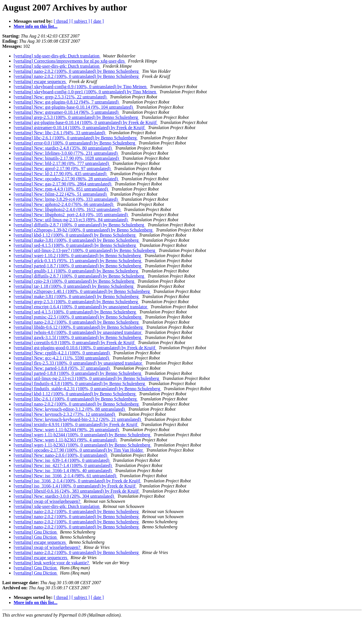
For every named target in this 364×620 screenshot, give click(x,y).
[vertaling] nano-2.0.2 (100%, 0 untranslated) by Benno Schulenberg (77, 71)
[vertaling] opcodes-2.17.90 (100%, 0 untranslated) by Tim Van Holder (79, 450)
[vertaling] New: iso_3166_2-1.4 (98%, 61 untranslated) (65, 476)
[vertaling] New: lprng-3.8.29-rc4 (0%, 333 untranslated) (66, 199)
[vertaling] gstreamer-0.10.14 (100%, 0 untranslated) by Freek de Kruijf (80, 128)
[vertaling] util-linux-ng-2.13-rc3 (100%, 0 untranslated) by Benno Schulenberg (87, 378)
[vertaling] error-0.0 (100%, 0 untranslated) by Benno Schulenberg (75, 143)
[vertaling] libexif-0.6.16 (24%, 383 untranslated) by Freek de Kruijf (77, 491)
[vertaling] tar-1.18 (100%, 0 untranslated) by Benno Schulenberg (74, 286)
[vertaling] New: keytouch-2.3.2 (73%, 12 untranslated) (65, 414)
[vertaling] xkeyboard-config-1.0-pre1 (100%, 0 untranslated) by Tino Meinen (85, 92)
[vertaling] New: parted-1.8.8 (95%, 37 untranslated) (62, 368)
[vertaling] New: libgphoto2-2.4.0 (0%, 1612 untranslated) (68, 209)
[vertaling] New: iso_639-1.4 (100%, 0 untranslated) (62, 460)
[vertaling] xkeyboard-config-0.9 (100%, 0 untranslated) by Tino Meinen (81, 87)
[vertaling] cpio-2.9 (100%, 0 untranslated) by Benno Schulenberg (75, 281)
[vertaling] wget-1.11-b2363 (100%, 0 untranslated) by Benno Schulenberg (82, 445)
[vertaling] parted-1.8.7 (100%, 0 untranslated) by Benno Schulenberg (78, 266)
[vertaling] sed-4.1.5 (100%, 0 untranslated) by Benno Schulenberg (75, 245)
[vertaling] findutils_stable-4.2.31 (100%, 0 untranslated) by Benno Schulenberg (87, 389)
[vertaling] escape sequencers (41, 558)
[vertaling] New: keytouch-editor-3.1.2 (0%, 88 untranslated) (70, 409)
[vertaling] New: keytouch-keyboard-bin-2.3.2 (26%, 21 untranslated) (78, 419)
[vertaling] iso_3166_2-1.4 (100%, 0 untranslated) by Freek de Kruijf (77, 481)
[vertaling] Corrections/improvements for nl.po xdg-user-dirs (70, 61)
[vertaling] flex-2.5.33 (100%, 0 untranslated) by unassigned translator (78, 363)
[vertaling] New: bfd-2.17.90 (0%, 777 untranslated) (62, 163)
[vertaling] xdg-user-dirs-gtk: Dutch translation (57, 56)
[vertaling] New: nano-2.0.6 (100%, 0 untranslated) (61, 455)
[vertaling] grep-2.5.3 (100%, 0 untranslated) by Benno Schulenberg (76, 117)
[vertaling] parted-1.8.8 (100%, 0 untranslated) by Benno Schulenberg (78, 373)
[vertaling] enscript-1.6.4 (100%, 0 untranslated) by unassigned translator (81, 307)
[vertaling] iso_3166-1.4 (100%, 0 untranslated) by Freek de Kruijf (75, 486)
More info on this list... (36, 26)
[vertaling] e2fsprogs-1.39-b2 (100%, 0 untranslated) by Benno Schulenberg (84, 230)
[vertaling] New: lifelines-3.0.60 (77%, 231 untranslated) (66, 153)
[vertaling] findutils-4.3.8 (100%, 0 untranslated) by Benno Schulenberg (80, 384)
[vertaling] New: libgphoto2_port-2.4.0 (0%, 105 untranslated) (71, 215)
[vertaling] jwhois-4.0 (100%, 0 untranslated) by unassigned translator (78, 332)
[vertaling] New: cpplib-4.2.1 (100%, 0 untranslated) (62, 353)
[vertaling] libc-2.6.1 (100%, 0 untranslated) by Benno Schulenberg (76, 138)
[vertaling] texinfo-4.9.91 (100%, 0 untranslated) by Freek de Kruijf (76, 424)
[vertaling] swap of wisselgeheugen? (47, 501)
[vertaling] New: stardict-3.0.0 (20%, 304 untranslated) (64, 496)
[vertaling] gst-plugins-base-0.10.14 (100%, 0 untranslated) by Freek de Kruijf (86, 122)
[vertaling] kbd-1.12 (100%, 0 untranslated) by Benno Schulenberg (75, 235)
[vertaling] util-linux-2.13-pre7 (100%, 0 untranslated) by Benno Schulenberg (85, 250)
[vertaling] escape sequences (40, 81)
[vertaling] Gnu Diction (36, 532)
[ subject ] (81, 21)
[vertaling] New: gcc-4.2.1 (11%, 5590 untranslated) (62, 358)
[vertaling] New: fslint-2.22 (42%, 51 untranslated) (61, 194)
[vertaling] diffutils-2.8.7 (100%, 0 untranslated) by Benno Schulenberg (79, 225)
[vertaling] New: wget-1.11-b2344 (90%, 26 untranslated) (67, 430)
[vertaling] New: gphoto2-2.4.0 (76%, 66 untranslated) (64, 204)
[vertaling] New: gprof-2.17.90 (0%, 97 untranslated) (63, 169)
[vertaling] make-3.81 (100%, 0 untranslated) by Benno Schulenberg (77, 240)
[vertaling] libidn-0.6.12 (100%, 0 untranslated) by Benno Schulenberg (79, 327)
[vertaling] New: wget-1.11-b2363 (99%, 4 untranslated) (66, 440)
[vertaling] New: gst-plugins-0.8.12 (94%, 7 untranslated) (67, 102)
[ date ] (97, 21)
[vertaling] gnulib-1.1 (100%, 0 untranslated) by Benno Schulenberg (76, 271)
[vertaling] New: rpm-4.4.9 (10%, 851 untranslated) (61, 189)
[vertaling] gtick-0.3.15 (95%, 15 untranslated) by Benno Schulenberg (78, 261)
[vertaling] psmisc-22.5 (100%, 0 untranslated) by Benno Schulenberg (78, 317)
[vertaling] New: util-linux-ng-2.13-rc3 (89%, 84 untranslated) (71, 220)
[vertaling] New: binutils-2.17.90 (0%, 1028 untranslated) (67, 158)
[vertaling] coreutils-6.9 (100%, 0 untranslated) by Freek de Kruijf (75, 343)
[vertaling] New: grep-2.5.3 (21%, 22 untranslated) (61, 97)
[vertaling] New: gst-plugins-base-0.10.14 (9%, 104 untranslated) (74, 107)
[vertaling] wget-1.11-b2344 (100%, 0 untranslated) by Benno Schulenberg (82, 435)
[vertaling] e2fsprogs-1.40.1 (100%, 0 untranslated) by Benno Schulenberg (82, 291)
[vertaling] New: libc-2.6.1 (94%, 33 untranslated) (60, 133)
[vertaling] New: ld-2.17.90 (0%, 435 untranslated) (61, 174)
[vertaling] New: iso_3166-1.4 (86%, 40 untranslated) (63, 471)
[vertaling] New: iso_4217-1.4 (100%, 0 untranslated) (63, 465)
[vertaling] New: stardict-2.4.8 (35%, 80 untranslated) (63, 148)
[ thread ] (62, 21)
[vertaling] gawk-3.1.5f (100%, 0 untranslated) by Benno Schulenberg (78, 337)
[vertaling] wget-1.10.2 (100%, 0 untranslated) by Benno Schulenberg (78, 256)
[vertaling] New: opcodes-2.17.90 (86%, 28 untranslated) (66, 179)
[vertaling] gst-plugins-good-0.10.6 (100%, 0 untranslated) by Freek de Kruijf (85, 348)
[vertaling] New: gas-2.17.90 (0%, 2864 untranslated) (63, 184)
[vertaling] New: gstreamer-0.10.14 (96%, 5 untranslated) (67, 112)
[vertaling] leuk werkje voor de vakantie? (52, 563)
